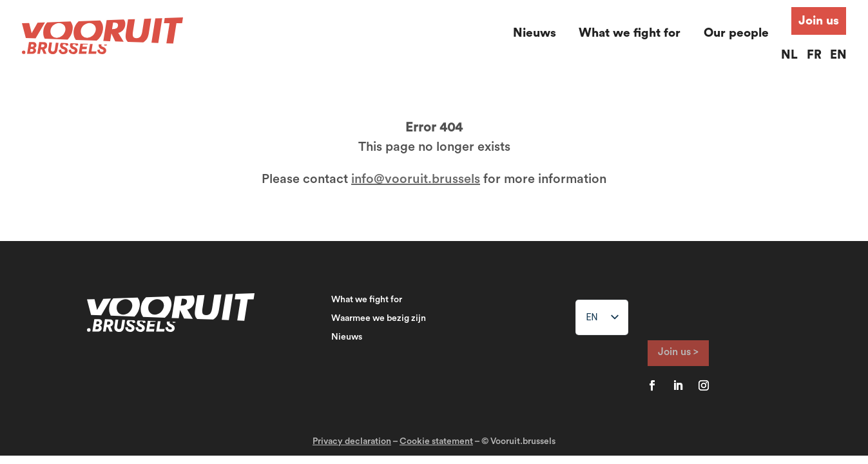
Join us (819, 21)
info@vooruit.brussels (416, 179)
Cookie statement (436, 441)
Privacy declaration (352, 441)
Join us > (678, 352)
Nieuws (535, 33)
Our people (736, 33)
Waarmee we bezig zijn (379, 318)
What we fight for (630, 33)
